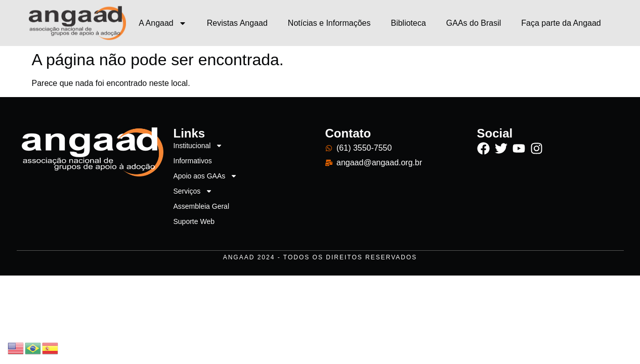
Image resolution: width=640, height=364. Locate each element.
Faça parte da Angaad (561, 23)
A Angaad (163, 23)
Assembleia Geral (202, 206)
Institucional (198, 146)
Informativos (193, 161)
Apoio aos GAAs (206, 176)
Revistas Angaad (237, 23)
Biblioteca (408, 23)
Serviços (193, 191)
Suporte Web (194, 221)
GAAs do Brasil (474, 23)
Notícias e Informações (329, 23)
